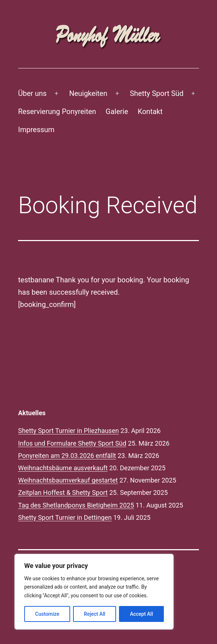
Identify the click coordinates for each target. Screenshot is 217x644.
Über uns (32, 93)
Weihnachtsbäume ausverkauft (63, 468)
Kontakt (150, 111)
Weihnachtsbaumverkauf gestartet (68, 480)
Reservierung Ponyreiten (57, 111)
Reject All (95, 614)
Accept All (141, 614)
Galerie (117, 111)
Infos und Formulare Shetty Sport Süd (72, 443)
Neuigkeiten (88, 93)
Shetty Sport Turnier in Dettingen (65, 517)
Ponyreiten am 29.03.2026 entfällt (67, 456)
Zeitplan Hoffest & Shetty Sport (63, 493)
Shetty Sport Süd (157, 93)
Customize (47, 614)
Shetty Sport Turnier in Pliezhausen (69, 431)
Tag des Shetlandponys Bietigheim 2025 (76, 505)
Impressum (36, 130)
